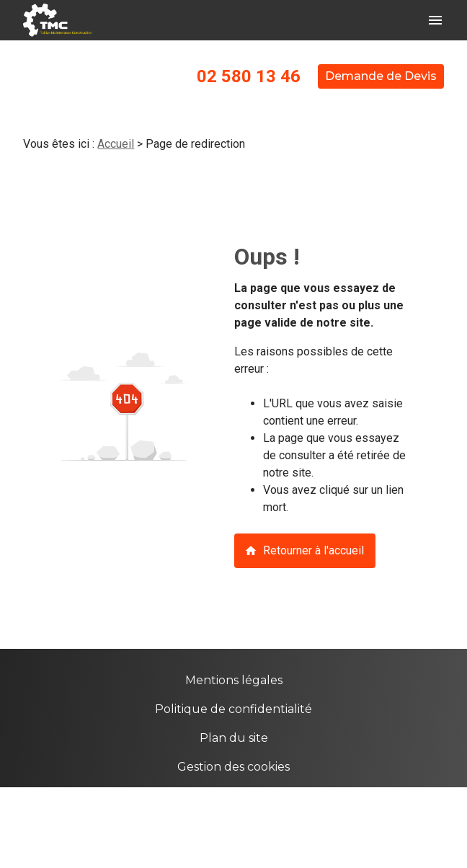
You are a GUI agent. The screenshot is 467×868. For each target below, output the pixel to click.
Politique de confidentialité (233, 709)
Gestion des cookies (233, 767)
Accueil (116, 144)
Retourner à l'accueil (304, 550)
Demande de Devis (381, 76)
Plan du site (234, 738)
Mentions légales (234, 680)
